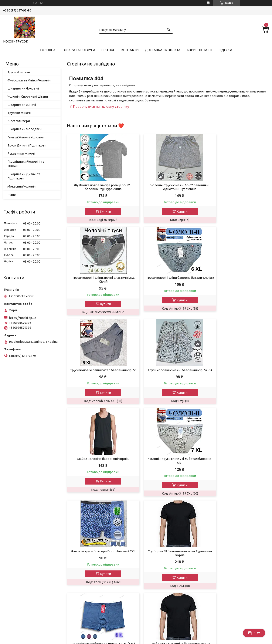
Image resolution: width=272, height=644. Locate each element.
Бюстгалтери (17, 583)
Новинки (81, 560)
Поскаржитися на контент (129, 640)
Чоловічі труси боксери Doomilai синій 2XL (237, 372)
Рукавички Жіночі (21, 153)
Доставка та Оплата (163, 50)
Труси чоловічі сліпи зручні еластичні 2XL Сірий (237, 187)
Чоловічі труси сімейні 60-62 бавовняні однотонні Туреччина (168, 187)
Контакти (130, 50)
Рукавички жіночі (20, 577)
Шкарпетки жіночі (20, 566)
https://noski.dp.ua (23, 318)
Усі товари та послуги (249, 506)
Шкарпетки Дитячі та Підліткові (24, 176)
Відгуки (225, 50)
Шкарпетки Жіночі (22, 105)
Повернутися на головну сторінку (101, 106)
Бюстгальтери (19, 121)
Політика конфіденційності (164, 640)
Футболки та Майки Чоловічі (29, 80)
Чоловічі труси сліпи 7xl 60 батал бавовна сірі (168, 372)
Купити (101, 211)
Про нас (108, 50)
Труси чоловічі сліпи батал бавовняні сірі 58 (168, 279)
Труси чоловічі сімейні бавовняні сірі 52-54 (237, 279)
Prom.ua (157, 636)
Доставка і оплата (156, 543)
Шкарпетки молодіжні (24, 589)
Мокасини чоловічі (21, 618)
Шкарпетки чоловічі (22, 560)
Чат (254, 633)
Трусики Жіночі (19, 113)
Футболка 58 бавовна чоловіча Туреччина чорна (99, 464)
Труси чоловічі (17, 543)
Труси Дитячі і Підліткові (26, 145)
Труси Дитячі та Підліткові (27, 595)
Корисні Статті (199, 50)
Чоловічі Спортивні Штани (28, 96)
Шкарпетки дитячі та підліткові (31, 600)
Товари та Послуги (78, 50)
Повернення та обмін (158, 549)
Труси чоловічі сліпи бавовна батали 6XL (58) (99, 279)
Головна (48, 50)
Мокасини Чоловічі (22, 186)
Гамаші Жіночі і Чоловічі (25, 137)
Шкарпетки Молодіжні (25, 129)
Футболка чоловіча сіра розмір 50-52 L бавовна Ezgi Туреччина (99, 187)
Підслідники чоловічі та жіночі (30, 612)
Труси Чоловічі (19, 72)
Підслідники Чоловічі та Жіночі (26, 164)
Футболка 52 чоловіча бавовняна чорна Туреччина (237, 464)
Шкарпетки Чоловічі (23, 88)
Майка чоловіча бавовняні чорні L (99, 370)
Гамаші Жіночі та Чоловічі (26, 549)
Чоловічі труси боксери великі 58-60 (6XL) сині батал (168, 464)
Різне (12, 195)
